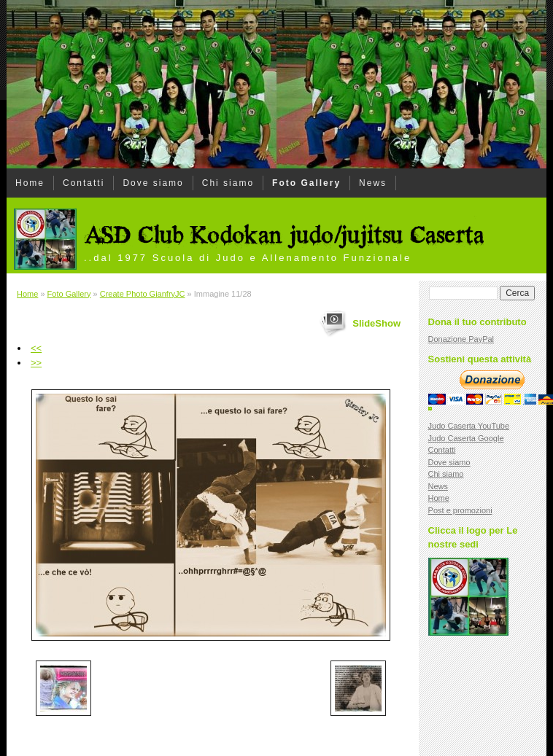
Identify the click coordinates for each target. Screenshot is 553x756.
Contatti (84, 183)
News (373, 183)
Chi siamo (228, 183)
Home (30, 183)
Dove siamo (153, 183)
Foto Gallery (306, 183)
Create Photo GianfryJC (143, 294)
